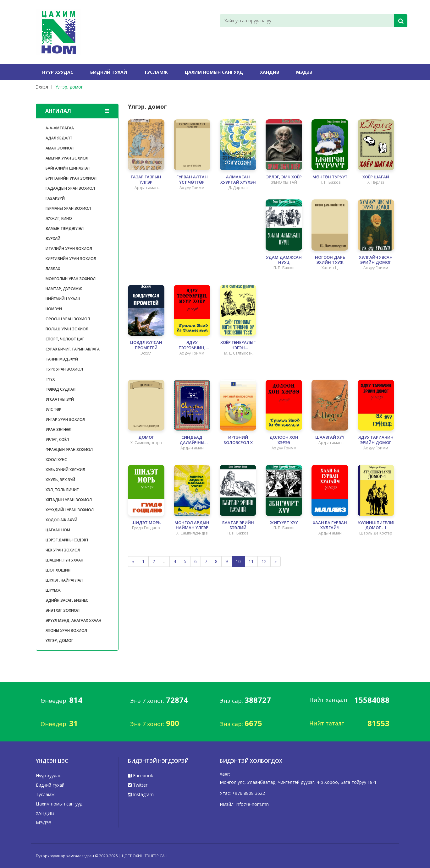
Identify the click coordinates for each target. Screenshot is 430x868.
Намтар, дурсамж (64, 289)
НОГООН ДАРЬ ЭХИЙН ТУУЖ (330, 260)
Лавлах (53, 269)
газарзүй (55, 198)
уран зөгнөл (58, 429)
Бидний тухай (109, 72)
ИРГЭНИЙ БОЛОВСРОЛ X (238, 440)
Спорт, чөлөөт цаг (65, 339)
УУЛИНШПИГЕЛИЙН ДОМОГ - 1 (376, 525)
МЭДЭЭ (304, 72)
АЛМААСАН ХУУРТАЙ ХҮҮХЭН (238, 180)
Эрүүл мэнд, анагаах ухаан (73, 620)
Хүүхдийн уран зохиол (70, 510)
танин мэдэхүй (62, 359)
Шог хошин (58, 570)
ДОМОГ (146, 437)
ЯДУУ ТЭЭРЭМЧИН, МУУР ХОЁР (192, 345)
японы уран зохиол (66, 630)
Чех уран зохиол (63, 550)
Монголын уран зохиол (71, 279)
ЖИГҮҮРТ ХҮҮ (284, 523)
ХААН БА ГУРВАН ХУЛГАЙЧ (330, 525)
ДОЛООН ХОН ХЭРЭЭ (284, 440)
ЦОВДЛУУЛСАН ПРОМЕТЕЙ (146, 345)
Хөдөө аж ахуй (61, 520)
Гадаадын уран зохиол (70, 188)
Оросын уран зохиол (68, 319)
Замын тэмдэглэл (65, 228)
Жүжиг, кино (59, 218)
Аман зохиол (60, 148)
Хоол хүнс (56, 460)
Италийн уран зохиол (69, 249)
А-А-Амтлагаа (60, 128)
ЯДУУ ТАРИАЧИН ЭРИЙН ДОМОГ (376, 440)
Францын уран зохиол (69, 450)
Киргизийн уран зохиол (71, 259)
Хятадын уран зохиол (69, 500)
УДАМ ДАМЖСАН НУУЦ (284, 260)
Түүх (50, 379)
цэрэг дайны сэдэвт (67, 540)
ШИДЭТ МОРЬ (146, 523)
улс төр (53, 409)
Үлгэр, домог (69, 87)
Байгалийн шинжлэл (68, 168)
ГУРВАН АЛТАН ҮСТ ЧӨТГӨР (192, 180)
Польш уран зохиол (67, 329)
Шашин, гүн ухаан (64, 560)
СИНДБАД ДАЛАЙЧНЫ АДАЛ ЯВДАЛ (192, 440)
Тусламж (156, 72)
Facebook (141, 776)
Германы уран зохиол (68, 208)
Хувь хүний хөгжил (65, 470)
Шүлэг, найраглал (64, 580)
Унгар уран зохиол (65, 419)
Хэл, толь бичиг (62, 490)
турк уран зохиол (64, 369)
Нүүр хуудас (58, 72)
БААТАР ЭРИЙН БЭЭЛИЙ (238, 525)
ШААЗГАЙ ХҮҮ (330, 437)
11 (251, 561)
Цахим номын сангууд (214, 72)
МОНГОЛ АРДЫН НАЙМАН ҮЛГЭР (192, 525)
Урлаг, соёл (57, 439)
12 (264, 561)
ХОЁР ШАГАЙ (376, 177)
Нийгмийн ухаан (63, 299)
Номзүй (54, 309)
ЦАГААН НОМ (58, 530)
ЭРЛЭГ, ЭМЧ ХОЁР (284, 177)
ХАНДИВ (270, 72)
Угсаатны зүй (60, 399)
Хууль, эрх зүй (60, 480)
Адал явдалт (59, 138)
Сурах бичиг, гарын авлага (73, 349)
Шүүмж (53, 590)
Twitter (138, 785)
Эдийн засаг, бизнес (67, 600)
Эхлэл (42, 87)
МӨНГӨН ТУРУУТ (330, 177)
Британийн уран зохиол (71, 178)
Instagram (141, 794)
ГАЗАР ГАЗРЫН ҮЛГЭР (146, 180)
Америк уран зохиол (67, 158)
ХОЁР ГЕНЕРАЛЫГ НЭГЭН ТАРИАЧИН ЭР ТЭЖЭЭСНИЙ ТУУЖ (238, 345)
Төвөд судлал (61, 389)
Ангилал (77, 111)
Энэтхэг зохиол (63, 610)
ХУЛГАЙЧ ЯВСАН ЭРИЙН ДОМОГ (376, 260)
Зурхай (53, 239)
